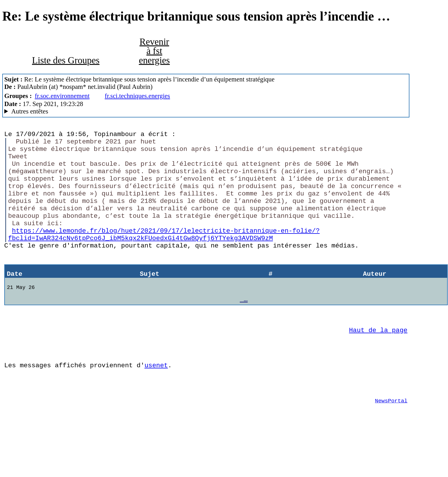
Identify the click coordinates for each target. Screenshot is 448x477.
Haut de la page (378, 363)
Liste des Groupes (66, 60)
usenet (156, 402)
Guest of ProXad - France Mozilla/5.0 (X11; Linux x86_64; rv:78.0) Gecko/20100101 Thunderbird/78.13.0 (206, 111)
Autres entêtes (30, 111)
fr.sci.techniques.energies (138, 96)
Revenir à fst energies (154, 51)
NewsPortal (391, 442)
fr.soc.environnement (62, 96)
